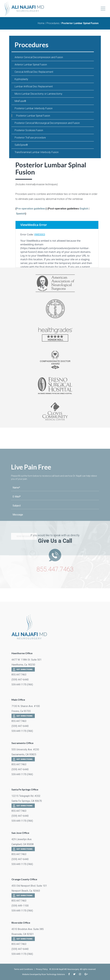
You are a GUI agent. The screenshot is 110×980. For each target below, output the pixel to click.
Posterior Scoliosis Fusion (29, 130)
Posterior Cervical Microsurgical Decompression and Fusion (47, 123)
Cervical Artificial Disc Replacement (34, 72)
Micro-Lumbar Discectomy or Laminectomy (38, 94)
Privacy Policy (42, 969)
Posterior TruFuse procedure (30, 138)
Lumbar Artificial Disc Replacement (34, 86)
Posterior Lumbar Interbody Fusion (34, 108)
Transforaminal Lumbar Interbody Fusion (37, 152)
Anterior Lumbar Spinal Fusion (31, 65)
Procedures (53, 23)
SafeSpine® (21, 145)
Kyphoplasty (21, 79)
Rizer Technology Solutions (53, 974)
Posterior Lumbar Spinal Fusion (33, 116)
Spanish (21, 214)
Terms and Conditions (23, 969)
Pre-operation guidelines (31, 209)
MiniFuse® (20, 101)
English (84, 209)
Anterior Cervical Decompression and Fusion (39, 57)
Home (41, 23)
